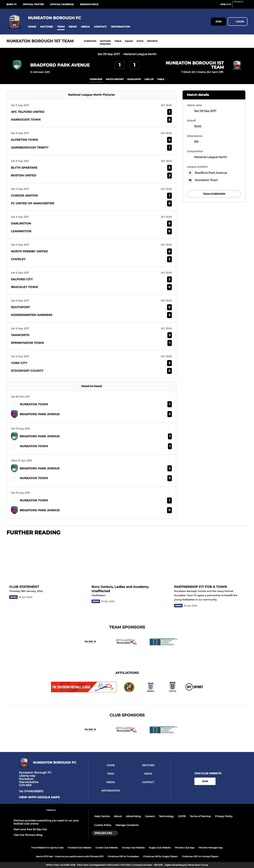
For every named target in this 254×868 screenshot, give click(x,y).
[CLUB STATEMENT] (45, 561)
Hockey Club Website (133, 848)
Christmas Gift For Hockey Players (200, 856)
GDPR (182, 816)
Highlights (134, 79)
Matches (105, 41)
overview (96, 79)
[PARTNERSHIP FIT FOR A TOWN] (209, 561)
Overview (90, 41)
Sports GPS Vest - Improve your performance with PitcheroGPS (70, 856)
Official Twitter (33, 4)
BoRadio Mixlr (89, 4)
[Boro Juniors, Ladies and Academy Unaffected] (127, 561)
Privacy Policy (224, 816)
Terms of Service (200, 816)
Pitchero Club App (185, 848)
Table (118, 41)
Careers (150, 816)
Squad (129, 41)
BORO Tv (12, 4)
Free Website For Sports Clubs (47, 848)
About (118, 816)
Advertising (133, 816)
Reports (152, 41)
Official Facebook (62, 4)
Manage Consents (127, 825)
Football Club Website (79, 848)
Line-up (149, 79)
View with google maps (39, 797)
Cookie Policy (103, 825)
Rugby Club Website (160, 848)
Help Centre (102, 816)
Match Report (115, 79)
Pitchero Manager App (211, 848)
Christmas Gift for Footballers (123, 856)
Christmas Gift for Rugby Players (160, 856)
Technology (166, 816)
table (161, 79)
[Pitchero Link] (240, 6)
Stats (140, 41)
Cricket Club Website (107, 848)
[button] (32, 27)
